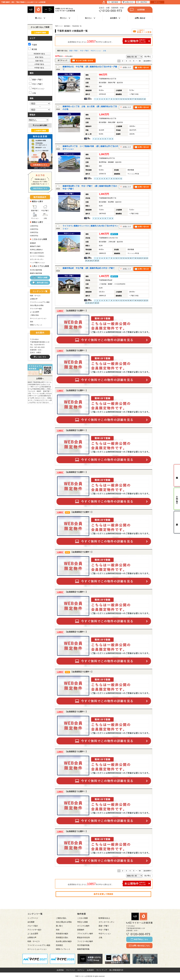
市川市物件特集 (83, 945)
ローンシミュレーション (38, 318)
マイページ (70, 970)
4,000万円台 (34, 236)
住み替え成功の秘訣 (64, 941)
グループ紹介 (33, 926)
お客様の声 (34, 299)
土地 (104, 51)
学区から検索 (40, 278)
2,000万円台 (34, 229)
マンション (35, 216)
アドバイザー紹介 (36, 309)
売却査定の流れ (62, 937)
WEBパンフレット (36, 325)
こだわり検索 (82, 918)
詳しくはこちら (40, 357)
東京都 (33, 49)
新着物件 (33, 243)
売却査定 (59, 945)
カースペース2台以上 (37, 256)
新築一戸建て (74, 51)
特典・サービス (35, 296)
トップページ (33, 918)
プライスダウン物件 (85, 934)
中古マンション (96, 51)
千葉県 (33, 45)
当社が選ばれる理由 (37, 305)
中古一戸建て (85, 51)
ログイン (81, 970)
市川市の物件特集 (36, 270)
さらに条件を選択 (40, 125)
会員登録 (137, 10)
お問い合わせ (140, 18)
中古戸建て (45, 208)
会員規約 (90, 970)
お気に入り (128, 2)
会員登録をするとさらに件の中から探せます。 (109, 41)
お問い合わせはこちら (139, 946)
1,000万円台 (34, 226)
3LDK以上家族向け (36, 250)
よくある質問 (34, 312)
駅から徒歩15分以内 (37, 253)
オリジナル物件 (83, 926)
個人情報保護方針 (116, 970)
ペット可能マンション (37, 263)
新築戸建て (35, 208)
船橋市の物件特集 (36, 273)
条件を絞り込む (40, 283)
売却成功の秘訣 (62, 934)
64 (140, 61)
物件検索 (113, 2)
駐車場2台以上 (104, 918)
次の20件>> (147, 61)
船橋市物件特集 (83, 949)
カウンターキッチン (37, 259)
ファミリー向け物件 (85, 941)
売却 (31, 322)
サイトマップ (102, 970)
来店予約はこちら (139, 939)
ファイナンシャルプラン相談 (40, 302)
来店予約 (142, 2)
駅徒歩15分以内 (83, 937)
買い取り (59, 926)
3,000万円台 (34, 232)
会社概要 (31, 922)
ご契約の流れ (34, 315)
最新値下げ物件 (35, 246)
